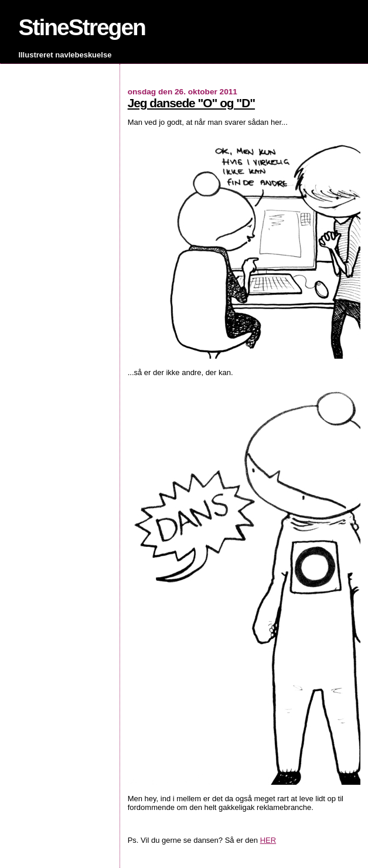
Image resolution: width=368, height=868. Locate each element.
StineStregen (82, 27)
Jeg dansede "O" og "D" (191, 103)
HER (268, 840)
